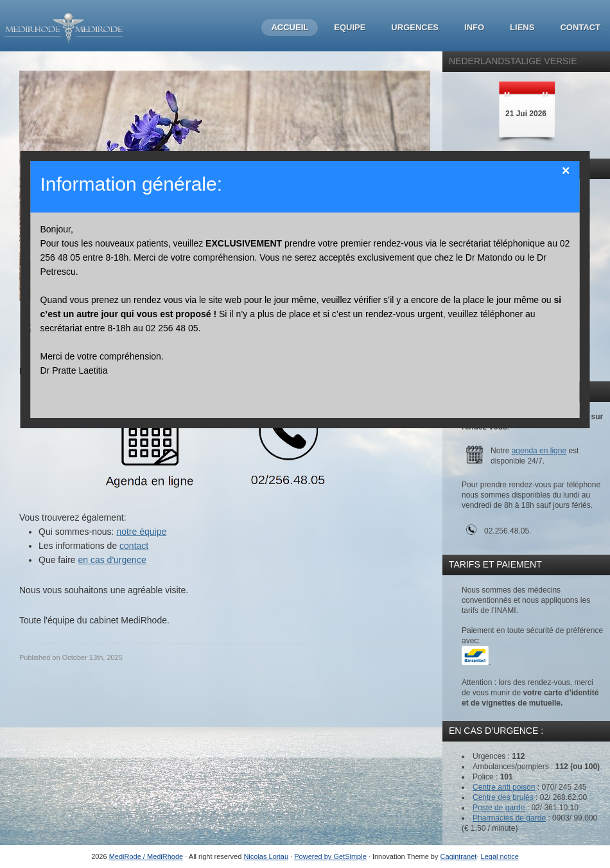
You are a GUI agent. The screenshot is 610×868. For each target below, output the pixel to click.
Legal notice (500, 856)
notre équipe (141, 532)
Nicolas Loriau (266, 856)
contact (134, 546)
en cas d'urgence (112, 560)
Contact (580, 27)
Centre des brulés (503, 797)
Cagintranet (459, 856)
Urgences (415, 27)
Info (474, 27)
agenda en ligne (539, 451)
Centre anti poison (504, 787)
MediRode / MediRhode (146, 856)
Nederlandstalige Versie (513, 61)
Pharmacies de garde (509, 818)
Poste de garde (499, 808)
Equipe (350, 27)
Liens (522, 27)
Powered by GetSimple (330, 856)
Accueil (290, 27)
